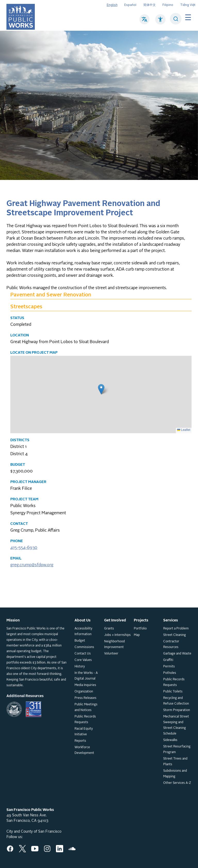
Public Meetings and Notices (86, 707)
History (80, 667)
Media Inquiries (85, 685)
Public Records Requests (85, 720)
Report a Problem (176, 629)
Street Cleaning (175, 635)
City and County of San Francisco (34, 832)
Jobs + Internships (117, 635)
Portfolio (140, 629)
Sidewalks (170, 740)
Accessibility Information (83, 632)
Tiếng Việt (188, 5)
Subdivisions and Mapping (175, 774)
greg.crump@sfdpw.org (32, 565)
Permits (169, 667)
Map (137, 635)
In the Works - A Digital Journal (86, 676)
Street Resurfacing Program (177, 749)
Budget (80, 641)
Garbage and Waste (177, 654)
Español (130, 5)
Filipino (168, 5)
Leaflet (184, 430)
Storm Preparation (177, 710)
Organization (84, 692)
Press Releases (85, 698)
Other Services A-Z (177, 783)
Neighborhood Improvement (114, 644)
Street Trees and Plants (175, 762)
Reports (80, 741)
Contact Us (83, 654)
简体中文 (150, 5)
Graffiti (168, 660)
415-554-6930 (24, 548)
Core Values (83, 660)
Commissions (84, 647)
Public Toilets (173, 692)
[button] (101, 389)
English (112, 5)
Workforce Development (84, 750)
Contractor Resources (171, 644)
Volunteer (111, 654)
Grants (109, 629)
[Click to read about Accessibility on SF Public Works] (160, 22)
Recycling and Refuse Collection (176, 701)
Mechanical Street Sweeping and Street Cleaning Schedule (176, 725)
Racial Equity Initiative (84, 732)
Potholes (170, 673)
